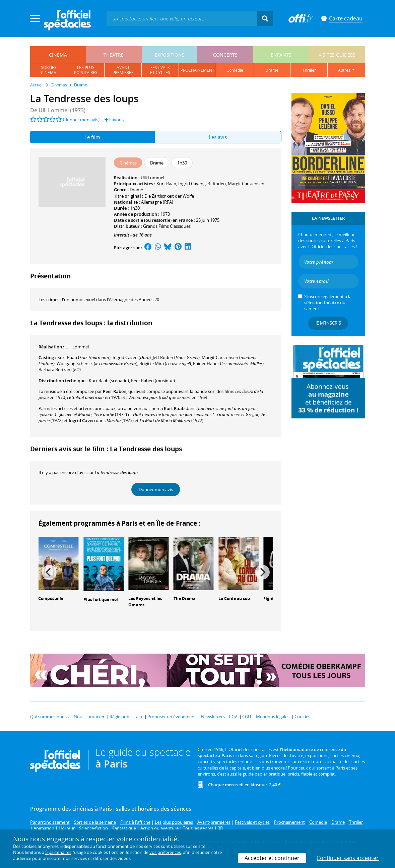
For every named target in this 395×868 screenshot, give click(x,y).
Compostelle (51, 598)
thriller (309, 70)
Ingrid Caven (191, 184)
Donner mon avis (156, 489)
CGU (247, 717)
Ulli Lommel (152, 178)
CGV (233, 717)
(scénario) (109, 381)
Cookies (302, 717)
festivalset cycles (160, 70)
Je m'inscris (328, 323)
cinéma (58, 55)
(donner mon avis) (81, 120)
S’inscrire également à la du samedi (328, 303)
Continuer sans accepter (348, 858)
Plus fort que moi (101, 599)
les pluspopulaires (86, 70)
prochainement (197, 70)
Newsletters (213, 717)
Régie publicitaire (126, 717)
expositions (170, 55)
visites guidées (337, 55)
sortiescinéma (49, 70)
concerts (225, 55)
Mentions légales (273, 717)
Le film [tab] (92, 137)
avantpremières (123, 70)
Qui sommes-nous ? (50, 717)
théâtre (114, 55)
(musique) (153, 381)
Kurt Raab (166, 184)
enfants (281, 55)
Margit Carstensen (246, 184)
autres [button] (345, 70)
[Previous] (49, 572)
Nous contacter (89, 717)
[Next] (262, 572)
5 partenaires (58, 852)
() (84, 357)
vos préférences (165, 852)
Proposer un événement (172, 717)
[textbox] (182, 18)
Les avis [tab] (218, 137)
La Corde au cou (234, 598)
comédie (235, 70)
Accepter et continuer (272, 858)
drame (272, 70)
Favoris (114, 120)
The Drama (184, 598)
